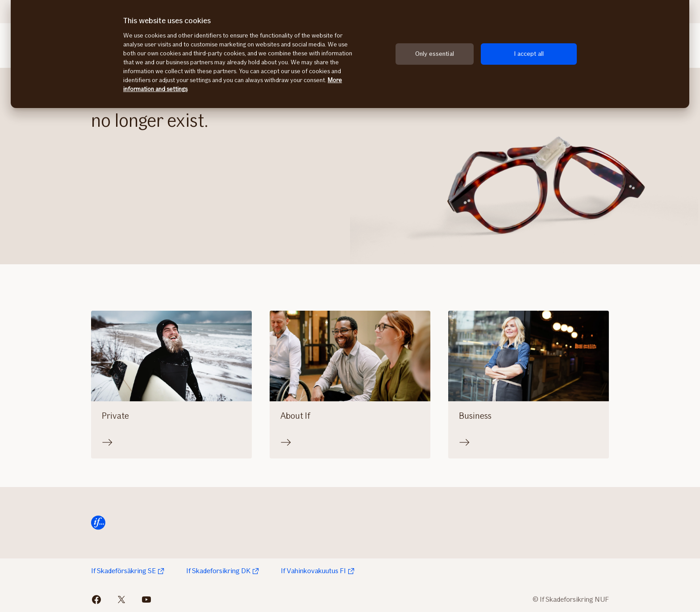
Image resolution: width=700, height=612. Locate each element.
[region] (350, 54)
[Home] (98, 523)
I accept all (529, 54)
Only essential (435, 54)
